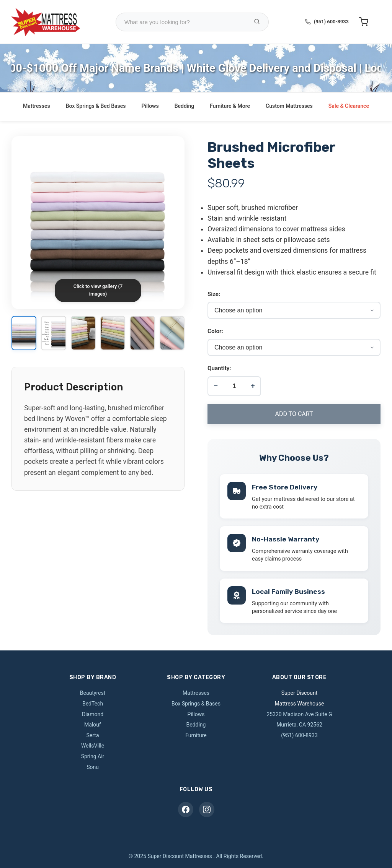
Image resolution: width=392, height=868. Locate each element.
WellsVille (93, 746)
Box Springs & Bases (196, 704)
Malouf (93, 725)
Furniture (196, 735)
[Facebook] (186, 809)
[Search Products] (257, 22)
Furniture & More (230, 106)
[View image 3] (83, 334)
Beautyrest (93, 693)
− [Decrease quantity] (216, 386)
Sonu (93, 767)
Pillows (150, 106)
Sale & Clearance (349, 106)
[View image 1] (24, 334)
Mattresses (37, 106)
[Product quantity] (234, 386)
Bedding (184, 106)
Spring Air (93, 756)
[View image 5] (142, 334)
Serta (92, 735)
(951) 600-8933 (331, 22)
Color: (215, 331)
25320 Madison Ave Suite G (299, 714)
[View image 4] (113, 334)
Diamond (93, 714)
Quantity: (219, 368)
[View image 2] (53, 334)
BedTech (93, 704)
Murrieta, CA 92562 (299, 725)
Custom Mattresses (289, 106)
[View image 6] (172, 334)
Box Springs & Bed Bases (96, 106)
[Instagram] (207, 809)
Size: (214, 294)
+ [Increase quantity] (253, 386)
